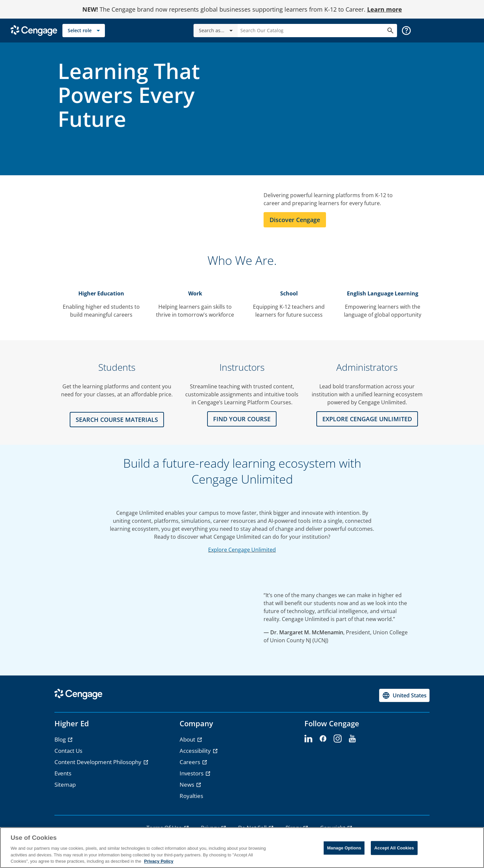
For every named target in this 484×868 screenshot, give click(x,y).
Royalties (191, 796)
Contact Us (68, 751)
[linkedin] (308, 739)
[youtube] (352, 739)
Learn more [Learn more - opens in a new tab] (385, 9)
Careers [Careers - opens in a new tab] (191, 762)
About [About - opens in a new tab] (188, 739)
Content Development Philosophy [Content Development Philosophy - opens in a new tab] (99, 762)
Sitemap (65, 785)
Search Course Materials (117, 420)
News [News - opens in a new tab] (188, 785)
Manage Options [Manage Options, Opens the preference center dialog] (344, 848)
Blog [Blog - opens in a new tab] (61, 739)
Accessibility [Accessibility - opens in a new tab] (196, 751)
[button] (406, 31)
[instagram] (338, 739)
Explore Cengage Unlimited (242, 550)
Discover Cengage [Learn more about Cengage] (295, 220)
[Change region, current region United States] (404, 695)
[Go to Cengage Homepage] (34, 30)
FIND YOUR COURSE (242, 419)
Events (63, 773)
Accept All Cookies (394, 848)
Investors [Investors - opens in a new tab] (192, 773)
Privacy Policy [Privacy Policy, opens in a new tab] (159, 861)
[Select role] (84, 31)
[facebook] (323, 739)
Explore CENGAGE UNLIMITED (367, 419)
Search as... (217, 31)
